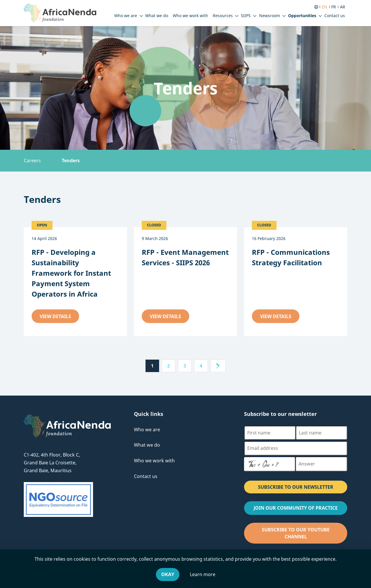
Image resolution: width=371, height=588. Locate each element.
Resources (223, 16)
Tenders (71, 160)
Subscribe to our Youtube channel (301, 535)
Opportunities (302, 16)
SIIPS (246, 16)
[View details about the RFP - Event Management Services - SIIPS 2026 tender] (185, 257)
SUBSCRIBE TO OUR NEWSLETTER (296, 487)
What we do (147, 445)
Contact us (146, 476)
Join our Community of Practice (300, 509)
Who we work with (154, 461)
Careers (32, 160)
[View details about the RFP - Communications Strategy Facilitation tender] (296, 257)
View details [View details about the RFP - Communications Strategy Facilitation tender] (280, 318)
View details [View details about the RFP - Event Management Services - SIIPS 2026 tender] (170, 318)
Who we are (126, 16)
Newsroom (270, 16)
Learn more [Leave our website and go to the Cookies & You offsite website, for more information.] (203, 574)
